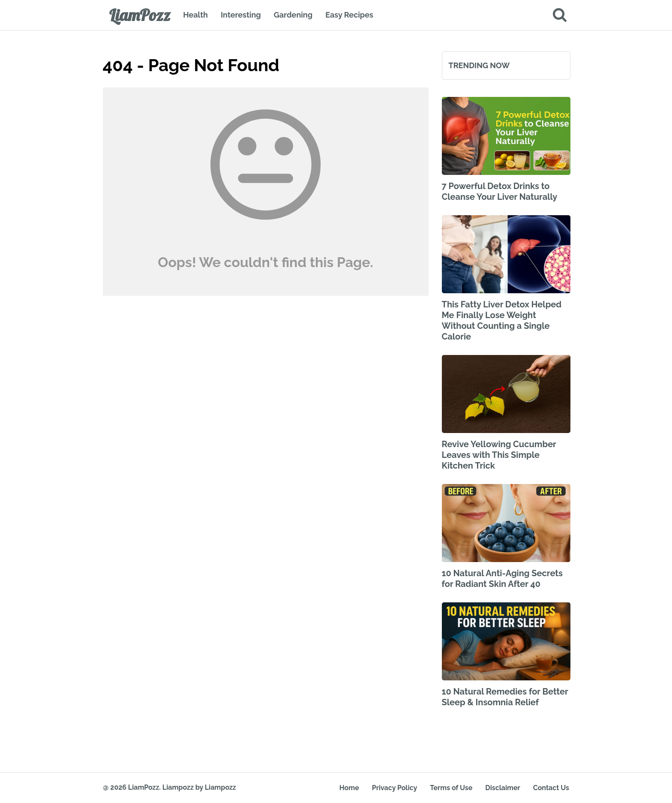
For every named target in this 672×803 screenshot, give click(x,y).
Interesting (241, 15)
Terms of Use (451, 788)
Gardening (293, 15)
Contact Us (551, 788)
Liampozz (178, 787)
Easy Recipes (349, 15)
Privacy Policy (394, 788)
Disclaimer (502, 788)
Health (195, 15)
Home (349, 788)
